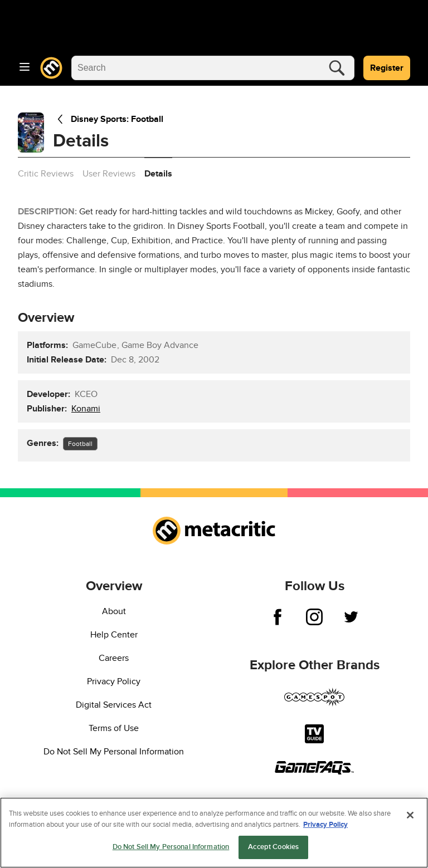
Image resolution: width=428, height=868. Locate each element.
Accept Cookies (273, 847)
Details (158, 174)
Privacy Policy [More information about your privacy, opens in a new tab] (325, 825)
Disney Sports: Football (108, 119)
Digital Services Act (114, 705)
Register (387, 68)
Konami (86, 409)
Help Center (114, 635)
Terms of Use (114, 728)
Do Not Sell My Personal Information (114, 752)
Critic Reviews (46, 174)
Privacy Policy (114, 681)
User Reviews (109, 174)
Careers (114, 658)
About (114, 611)
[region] (214, 833)
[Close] (410, 815)
